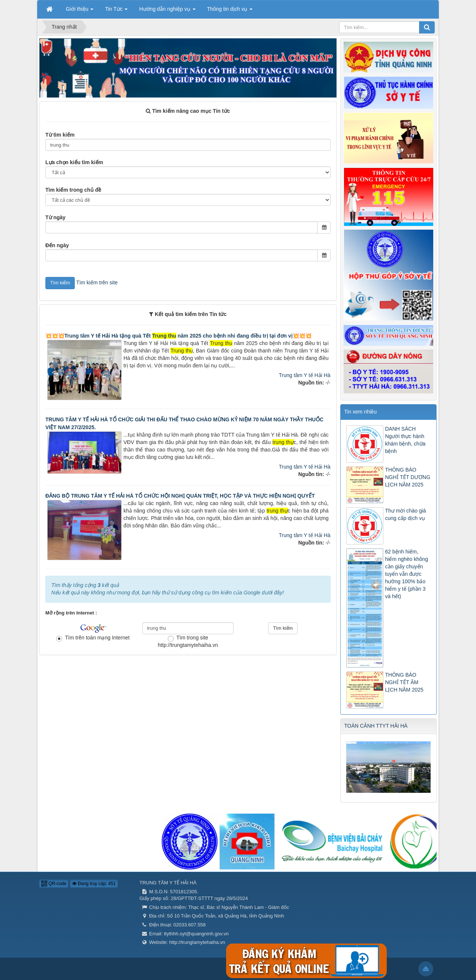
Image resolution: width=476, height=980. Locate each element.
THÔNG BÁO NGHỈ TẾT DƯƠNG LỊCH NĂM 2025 (408, 477)
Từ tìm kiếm (60, 135)
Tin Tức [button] (116, 11)
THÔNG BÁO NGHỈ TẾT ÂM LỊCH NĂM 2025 (404, 682)
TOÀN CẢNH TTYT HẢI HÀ (376, 726)
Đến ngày (57, 245)
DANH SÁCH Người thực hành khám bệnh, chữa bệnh (406, 440)
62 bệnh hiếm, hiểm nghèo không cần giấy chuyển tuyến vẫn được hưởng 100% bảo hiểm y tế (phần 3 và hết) (407, 574)
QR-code (54, 884)
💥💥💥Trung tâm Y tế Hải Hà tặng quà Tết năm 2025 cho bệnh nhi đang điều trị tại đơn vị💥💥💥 (178, 336)
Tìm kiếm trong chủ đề (73, 190)
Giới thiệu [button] (80, 11)
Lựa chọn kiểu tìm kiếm (74, 162)
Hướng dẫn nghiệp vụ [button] (167, 11)
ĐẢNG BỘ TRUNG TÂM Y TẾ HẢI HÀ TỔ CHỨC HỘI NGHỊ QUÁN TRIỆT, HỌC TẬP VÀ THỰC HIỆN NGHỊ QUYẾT (180, 496)
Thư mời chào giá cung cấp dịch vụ (406, 514)
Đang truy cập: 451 (94, 884)
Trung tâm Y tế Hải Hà (305, 375)
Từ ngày (55, 217)
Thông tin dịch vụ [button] (230, 11)
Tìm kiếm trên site (97, 282)
